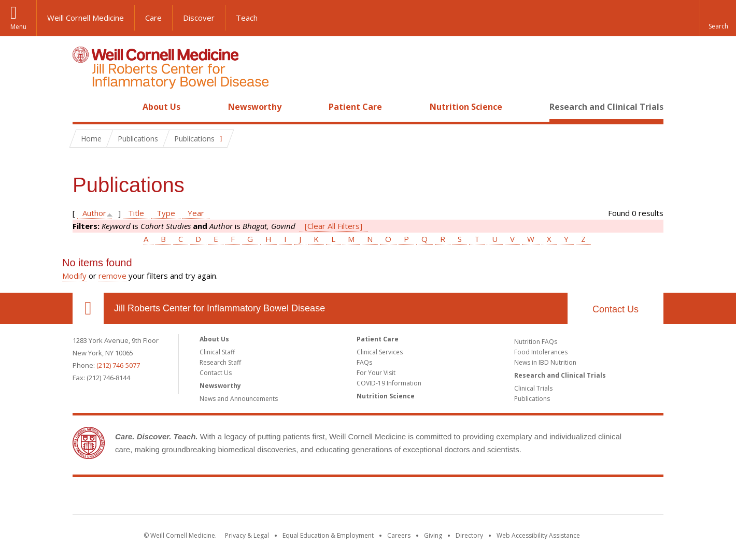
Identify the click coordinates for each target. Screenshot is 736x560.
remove (112, 276)
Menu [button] (18, 27)
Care (153, 18)
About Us (161, 107)
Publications (532, 399)
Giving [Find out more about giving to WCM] (433, 535)
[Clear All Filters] (334, 226)
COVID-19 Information (389, 383)
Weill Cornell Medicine (86, 18)
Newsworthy (255, 107)
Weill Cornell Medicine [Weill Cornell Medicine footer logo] (292, 498)
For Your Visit (376, 373)
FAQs (364, 362)
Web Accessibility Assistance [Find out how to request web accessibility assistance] (538, 535)
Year (196, 213)
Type (166, 213)
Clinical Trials (533, 388)
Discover (199, 18)
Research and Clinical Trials (606, 107)
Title (136, 213)
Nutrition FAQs (536, 342)
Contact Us (615, 309)
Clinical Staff (217, 352)
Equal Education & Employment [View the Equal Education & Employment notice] (328, 535)
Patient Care (355, 107)
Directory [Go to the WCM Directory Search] (469, 535)
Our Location (88, 308)
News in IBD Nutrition (545, 362)
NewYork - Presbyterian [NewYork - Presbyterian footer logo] (455, 498)
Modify (74, 276)
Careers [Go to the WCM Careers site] (399, 535)
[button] (718, 18)
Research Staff (220, 362)
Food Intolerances (541, 352)
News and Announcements (239, 399)
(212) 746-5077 (118, 365)
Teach (247, 18)
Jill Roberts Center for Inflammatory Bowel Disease (220, 308)
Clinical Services (380, 352)
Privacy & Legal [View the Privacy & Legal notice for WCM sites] (247, 535)
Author (94, 213)
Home (84, 107)
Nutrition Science (466, 107)
